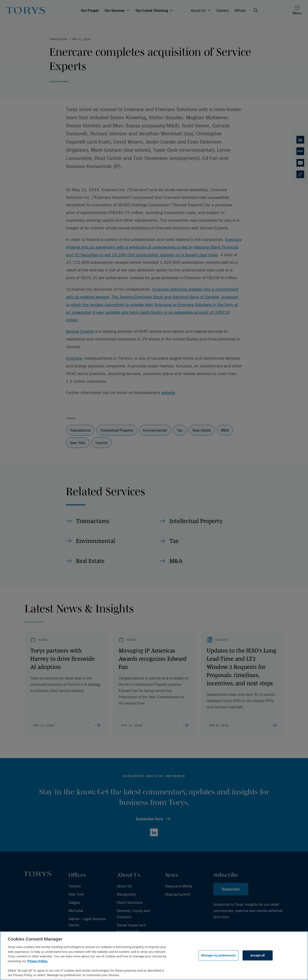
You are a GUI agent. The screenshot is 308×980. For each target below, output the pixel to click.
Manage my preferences (218, 955)
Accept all (258, 955)
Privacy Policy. (38, 961)
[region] (154, 956)
